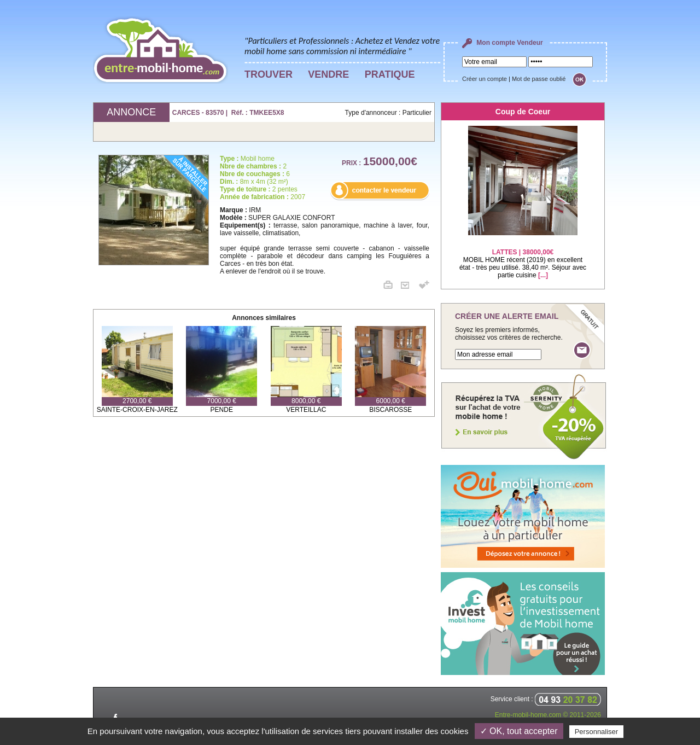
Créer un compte (485, 79)
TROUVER (269, 74)
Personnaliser (597, 732)
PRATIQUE (390, 74)
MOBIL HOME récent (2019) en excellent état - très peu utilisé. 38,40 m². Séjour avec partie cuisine (523, 257)
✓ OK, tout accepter (519, 731)
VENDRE (328, 74)
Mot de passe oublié (539, 79)
